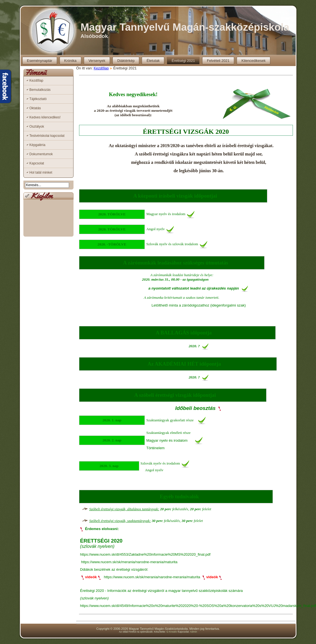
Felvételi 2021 (218, 61)
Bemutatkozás (40, 90)
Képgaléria (37, 145)
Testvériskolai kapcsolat (47, 136)
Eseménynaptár (40, 61)
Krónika (70, 61)
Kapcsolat (37, 163)
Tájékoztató (38, 99)
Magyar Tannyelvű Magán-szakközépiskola (185, 27)
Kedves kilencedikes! (45, 117)
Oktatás (35, 108)
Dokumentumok (41, 154)
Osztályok (37, 127)
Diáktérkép (126, 61)
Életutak (153, 61)
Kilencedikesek (253, 61)
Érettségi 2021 (183, 61)
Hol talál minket (41, 172)
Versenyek (97, 61)
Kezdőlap (36, 81)
